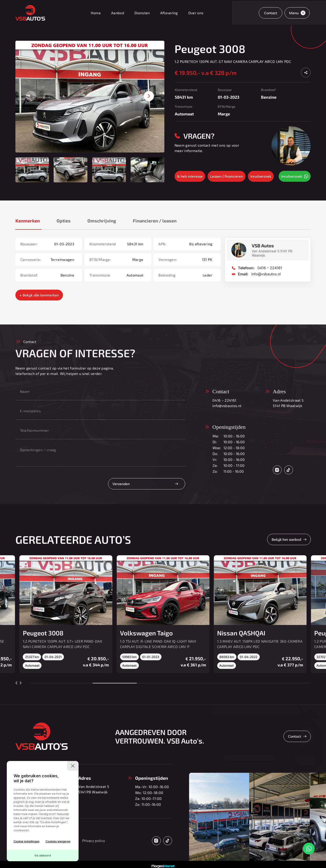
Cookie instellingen (26, 841)
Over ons (196, 13)
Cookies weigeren (58, 841)
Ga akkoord (43, 855)
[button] (149, 96)
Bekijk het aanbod (286, 539)
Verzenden (121, 484)
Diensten (142, 13)
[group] (90, 97)
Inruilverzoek (261, 176)
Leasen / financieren (227, 176)
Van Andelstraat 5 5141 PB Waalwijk (288, 403)
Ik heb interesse (190, 176)
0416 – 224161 (270, 268)
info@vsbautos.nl (266, 274)
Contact (271, 13)
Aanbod (118, 13)
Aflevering (169, 13)
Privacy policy (94, 841)
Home (96, 13)
